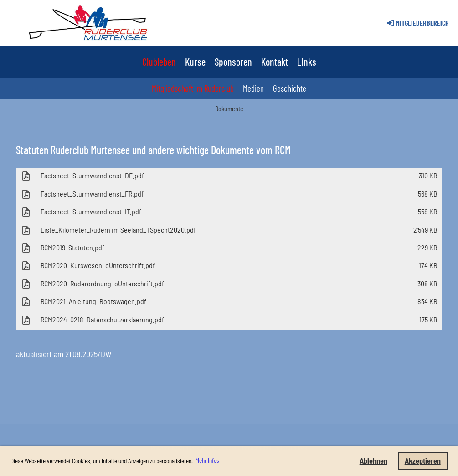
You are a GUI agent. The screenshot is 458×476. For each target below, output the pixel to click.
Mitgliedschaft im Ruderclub (193, 88)
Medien (253, 88)
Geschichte (290, 88)
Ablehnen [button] (373, 461)
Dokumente (229, 108)
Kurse (195, 62)
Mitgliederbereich (417, 23)
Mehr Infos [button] (207, 460)
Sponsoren (233, 62)
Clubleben (159, 62)
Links (307, 62)
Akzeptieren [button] (423, 461)
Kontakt (275, 62)
